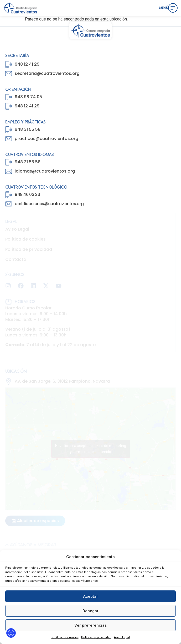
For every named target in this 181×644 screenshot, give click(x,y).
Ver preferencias (90, 625)
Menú (164, 7)
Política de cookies (65, 637)
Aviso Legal (122, 637)
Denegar (90, 611)
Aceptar (90, 596)
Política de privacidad (96, 637)
